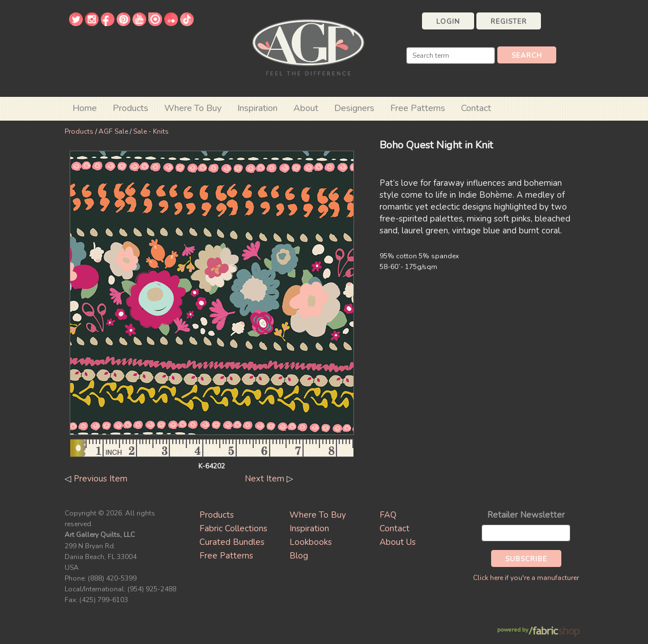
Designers (354, 108)
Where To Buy (318, 515)
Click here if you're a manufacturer (526, 578)
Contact (476, 108)
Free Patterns (418, 108)
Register (509, 22)
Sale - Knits (151, 131)
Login (448, 22)
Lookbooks (311, 542)
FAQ (388, 515)
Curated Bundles (232, 542)
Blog (299, 556)
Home (85, 108)
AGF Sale (113, 131)
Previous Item (101, 479)
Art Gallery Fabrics (308, 46)
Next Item (265, 479)
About (306, 108)
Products (79, 131)
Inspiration (257, 108)
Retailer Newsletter (526, 515)
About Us (398, 542)
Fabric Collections (233, 528)
